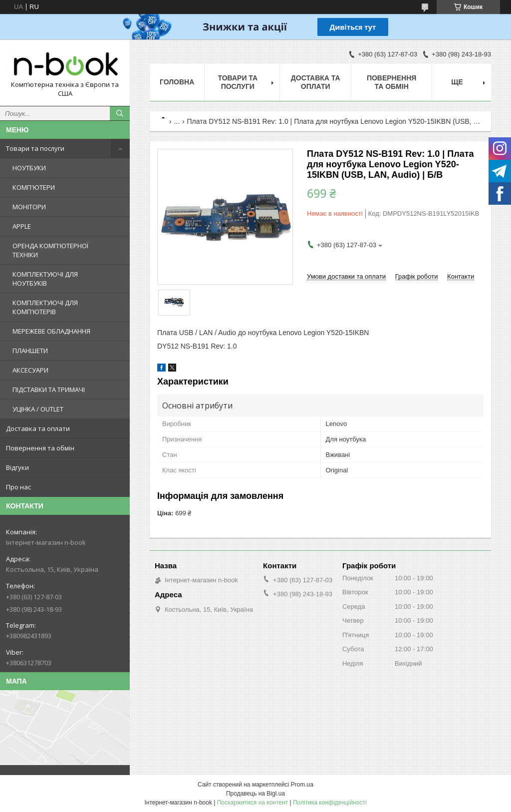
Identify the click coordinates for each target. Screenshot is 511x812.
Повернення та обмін (40, 448)
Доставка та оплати (38, 428)
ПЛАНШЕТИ (30, 351)
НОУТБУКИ (29, 168)
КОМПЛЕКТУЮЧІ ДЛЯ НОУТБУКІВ (45, 279)
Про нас (18, 487)
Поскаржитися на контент (253, 803)
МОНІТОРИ (29, 207)
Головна (177, 82)
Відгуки (17, 467)
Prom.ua (302, 785)
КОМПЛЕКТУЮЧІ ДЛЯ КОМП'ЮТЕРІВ (45, 307)
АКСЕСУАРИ (30, 370)
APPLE (22, 226)
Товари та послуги (35, 148)
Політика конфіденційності (330, 803)
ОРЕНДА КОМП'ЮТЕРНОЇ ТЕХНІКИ (50, 250)
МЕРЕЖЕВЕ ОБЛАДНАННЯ (51, 331)
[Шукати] (120, 113)
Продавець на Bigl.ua (255, 794)
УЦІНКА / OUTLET (38, 409)
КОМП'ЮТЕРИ (34, 187)
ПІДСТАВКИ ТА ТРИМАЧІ (49, 390)
